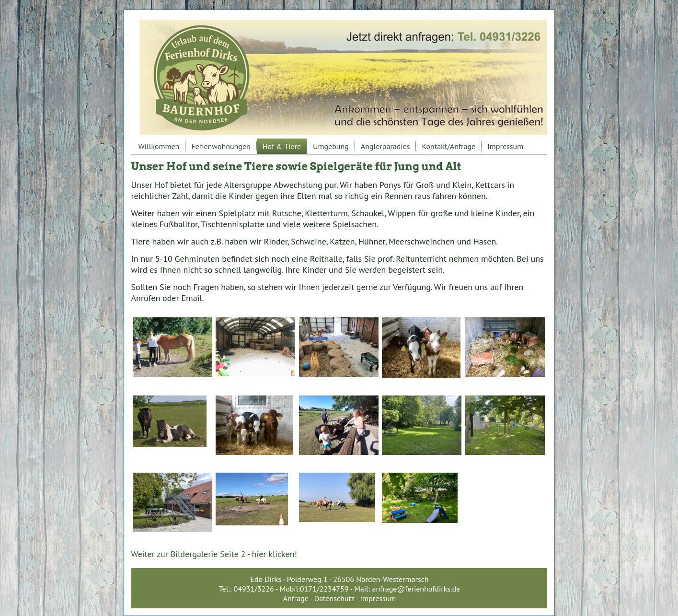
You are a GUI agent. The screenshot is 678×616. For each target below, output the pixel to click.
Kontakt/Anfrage (448, 146)
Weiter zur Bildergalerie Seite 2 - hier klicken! (214, 554)
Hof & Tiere (282, 146)
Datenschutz (334, 598)
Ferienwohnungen (221, 146)
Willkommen (159, 146)
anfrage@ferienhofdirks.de (416, 589)
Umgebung (331, 146)
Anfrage (296, 598)
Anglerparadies (385, 146)
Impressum (505, 146)
